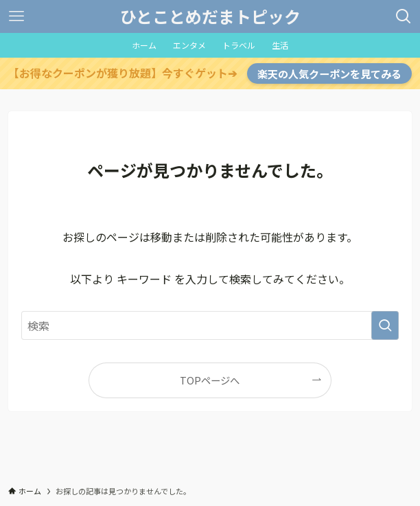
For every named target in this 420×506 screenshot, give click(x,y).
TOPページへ (210, 380)
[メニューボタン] (16, 16)
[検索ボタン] (404, 16)
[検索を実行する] (385, 325)
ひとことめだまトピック (210, 16)
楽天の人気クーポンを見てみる (329, 73)
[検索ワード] (210, 325)
